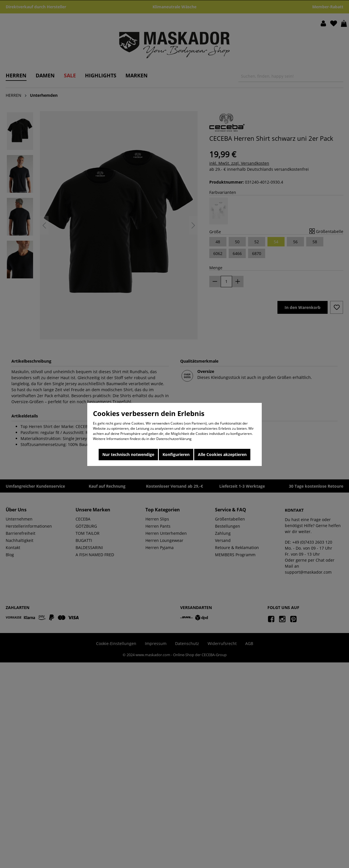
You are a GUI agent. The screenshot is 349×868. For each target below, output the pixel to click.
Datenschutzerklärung (174, 439)
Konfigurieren (176, 454)
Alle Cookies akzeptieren (222, 454)
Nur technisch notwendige (128, 454)
